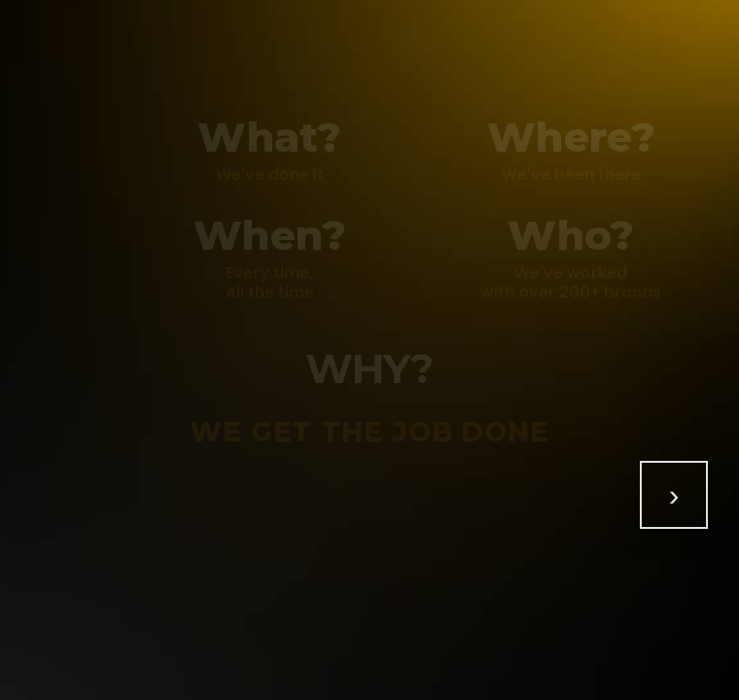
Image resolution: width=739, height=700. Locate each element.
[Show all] (674, 495)
